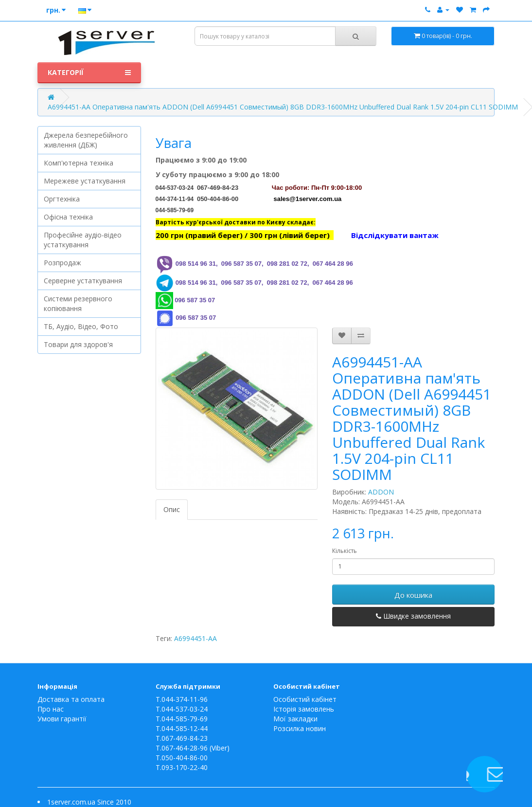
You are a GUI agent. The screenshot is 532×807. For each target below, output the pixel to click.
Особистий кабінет (305, 699)
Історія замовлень (304, 709)
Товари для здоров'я (78, 344)
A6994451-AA (195, 638)
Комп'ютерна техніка (79, 163)
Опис (172, 509)
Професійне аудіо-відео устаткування (83, 240)
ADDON (381, 492)
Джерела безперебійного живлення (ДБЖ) (86, 140)
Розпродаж (62, 263)
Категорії (89, 73)
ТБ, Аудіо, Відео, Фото (81, 326)
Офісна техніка (68, 217)
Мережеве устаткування (85, 181)
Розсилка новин (300, 728)
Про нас (51, 709)
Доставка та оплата (71, 699)
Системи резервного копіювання (78, 303)
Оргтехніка (62, 199)
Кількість (345, 551)
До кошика (413, 595)
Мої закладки (295, 719)
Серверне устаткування (83, 281)
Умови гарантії (62, 719)
